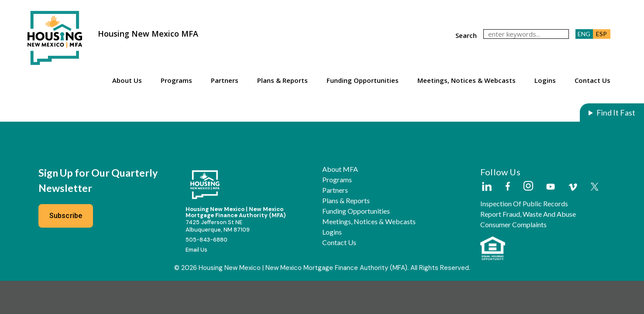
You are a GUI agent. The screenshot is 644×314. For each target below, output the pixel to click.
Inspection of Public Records (524, 204)
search (466, 35)
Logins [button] (545, 80)
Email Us (196, 250)
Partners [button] (225, 80)
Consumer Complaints (513, 225)
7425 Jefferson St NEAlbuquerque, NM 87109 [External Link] (218, 226)
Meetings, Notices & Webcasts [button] (467, 80)
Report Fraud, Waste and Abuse (528, 214)
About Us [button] (127, 80)
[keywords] (526, 34)
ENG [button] (584, 34)
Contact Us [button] (592, 80)
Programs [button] (176, 80)
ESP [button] (601, 34)
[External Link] (486, 187)
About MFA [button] (340, 169)
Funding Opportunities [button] (363, 80)
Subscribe (66, 216)
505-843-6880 (207, 240)
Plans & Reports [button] (282, 80)
